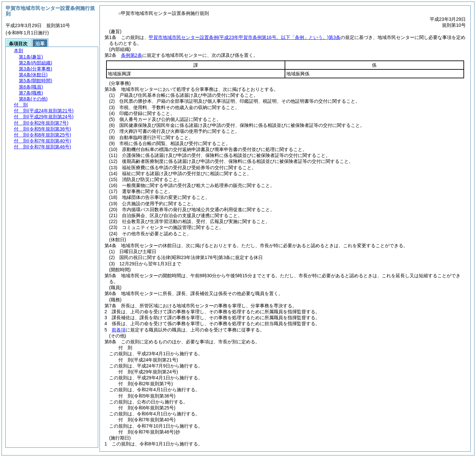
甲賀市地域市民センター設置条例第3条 (245, 37)
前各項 (119, 330)
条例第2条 (132, 55)
